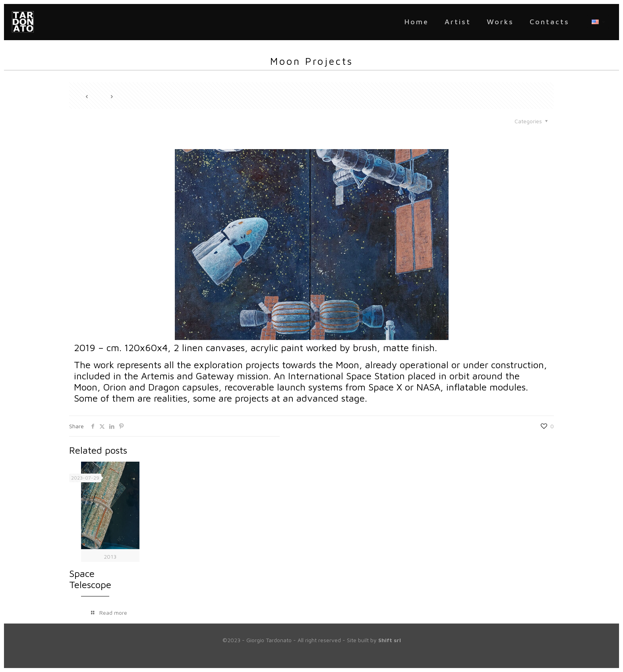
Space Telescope (90, 579)
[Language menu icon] (598, 22)
